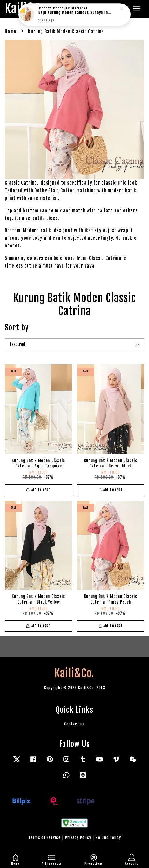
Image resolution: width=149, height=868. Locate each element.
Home (11, 31)
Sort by (17, 327)
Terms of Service (45, 838)
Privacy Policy (78, 838)
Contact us (74, 724)
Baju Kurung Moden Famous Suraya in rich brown (75, 11)
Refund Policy (108, 838)
